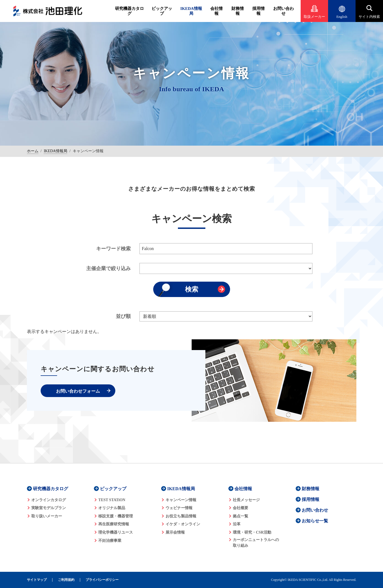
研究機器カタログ (129, 11)
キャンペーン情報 (181, 500)
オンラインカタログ (49, 500)
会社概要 (241, 508)
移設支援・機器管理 (116, 516)
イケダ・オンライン (183, 524)
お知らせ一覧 (315, 521)
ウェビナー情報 (179, 508)
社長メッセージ (246, 500)
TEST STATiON (112, 500)
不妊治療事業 (110, 541)
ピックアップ (162, 11)
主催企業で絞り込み (108, 268)
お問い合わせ (283, 11)
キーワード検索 (113, 249)
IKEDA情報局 (191, 11)
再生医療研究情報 (114, 524)
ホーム (33, 151)
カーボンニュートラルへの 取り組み (256, 543)
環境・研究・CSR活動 (252, 532)
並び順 (123, 316)
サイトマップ (37, 580)
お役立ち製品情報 (181, 516)
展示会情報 (175, 532)
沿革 (237, 524)
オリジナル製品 (112, 508)
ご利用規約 (66, 580)
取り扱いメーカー (47, 516)
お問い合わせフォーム (78, 391)
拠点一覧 (241, 516)
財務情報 (238, 11)
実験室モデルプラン (49, 508)
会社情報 (216, 11)
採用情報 (258, 11)
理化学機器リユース (116, 532)
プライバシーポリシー (102, 580)
